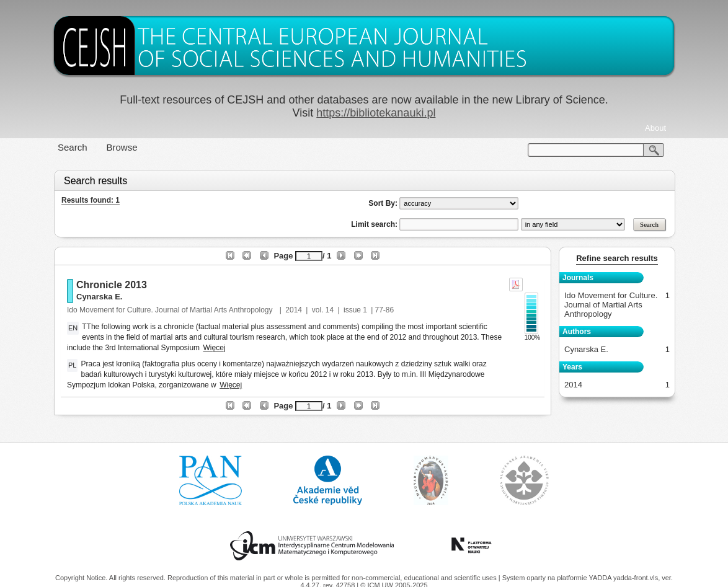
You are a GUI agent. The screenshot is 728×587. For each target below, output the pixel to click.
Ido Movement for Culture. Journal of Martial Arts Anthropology (171, 310)
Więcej (214, 348)
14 (330, 310)
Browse (122, 147)
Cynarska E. (99, 297)
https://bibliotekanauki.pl (376, 113)
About (655, 128)
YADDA (601, 578)
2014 (294, 310)
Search (73, 147)
